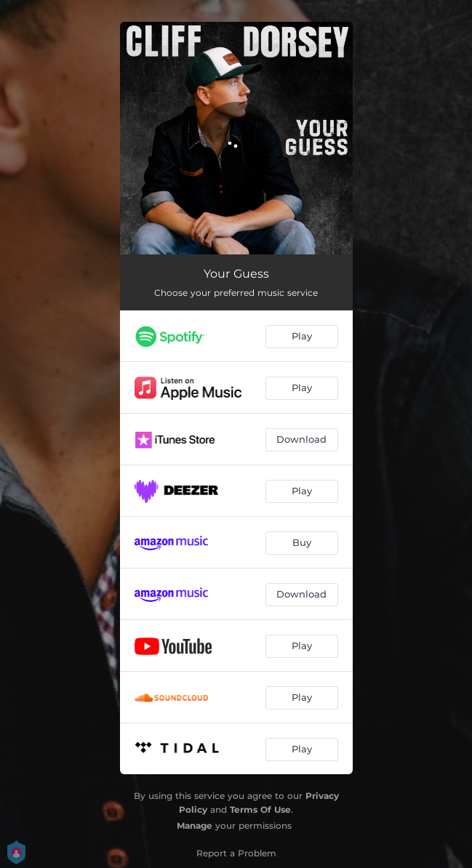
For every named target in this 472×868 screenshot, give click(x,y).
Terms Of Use (260, 809)
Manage (195, 825)
